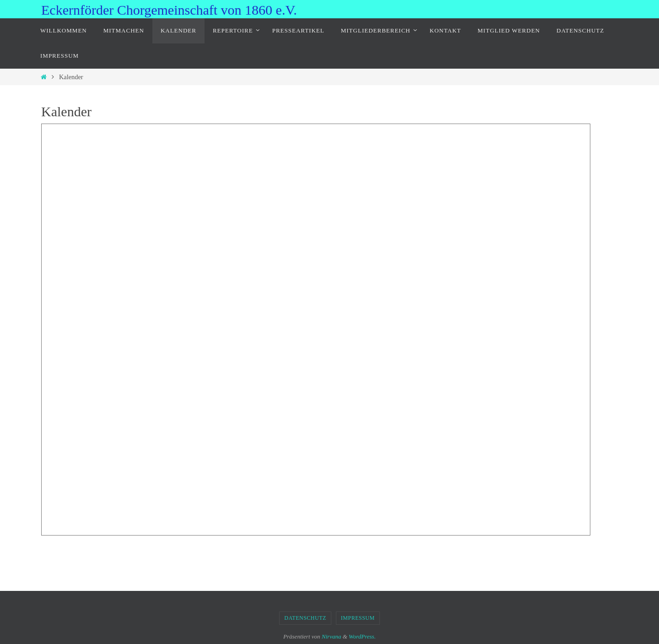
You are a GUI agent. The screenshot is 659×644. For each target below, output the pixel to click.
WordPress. (362, 636)
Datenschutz (305, 618)
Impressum (358, 618)
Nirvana (332, 636)
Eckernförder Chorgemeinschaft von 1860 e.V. (169, 10)
